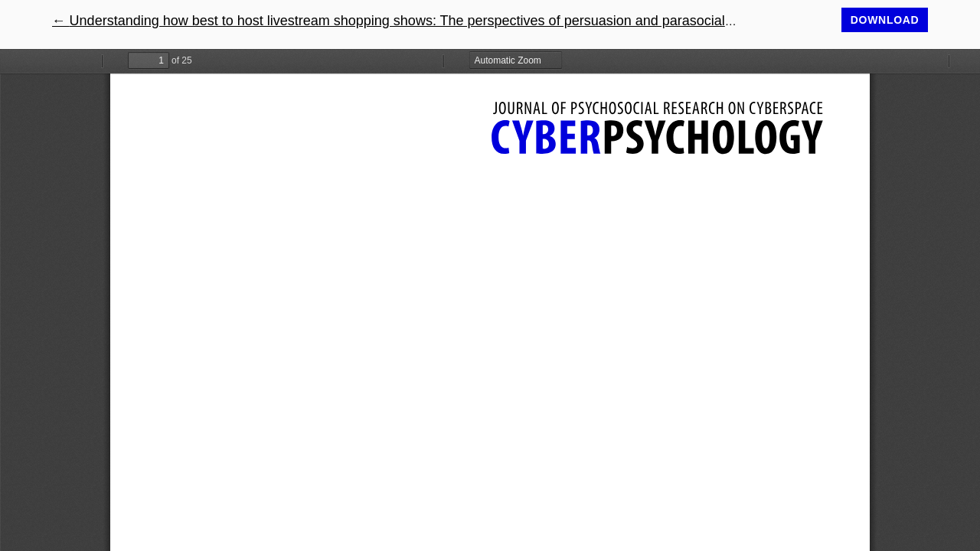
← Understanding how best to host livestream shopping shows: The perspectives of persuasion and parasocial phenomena (427, 21)
